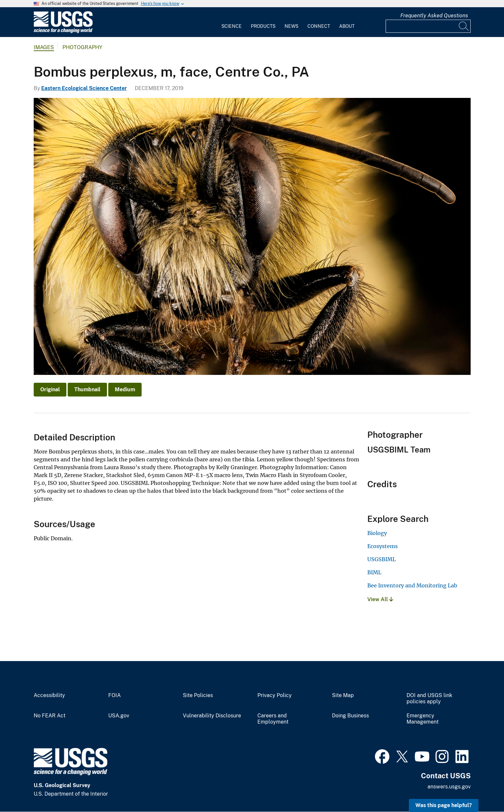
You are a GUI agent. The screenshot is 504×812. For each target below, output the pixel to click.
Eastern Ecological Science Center (84, 88)
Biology (377, 533)
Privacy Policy (275, 695)
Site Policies (198, 695)
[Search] (464, 26)
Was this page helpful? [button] (444, 805)
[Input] (428, 26)
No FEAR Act (50, 716)
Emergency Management (423, 719)
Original (50, 389)
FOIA (114, 695)
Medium (125, 389)
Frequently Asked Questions (434, 16)
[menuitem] (232, 22)
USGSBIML (382, 559)
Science (232, 26)
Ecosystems (382, 546)
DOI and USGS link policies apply (429, 699)
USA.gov (119, 716)
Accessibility (49, 695)
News (291, 26)
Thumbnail (87, 389)
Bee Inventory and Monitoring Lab (412, 585)
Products (263, 26)
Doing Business (350, 716)
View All (380, 599)
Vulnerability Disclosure (212, 716)
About (347, 26)
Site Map (343, 695)
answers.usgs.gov (449, 787)
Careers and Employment (273, 719)
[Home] (63, 32)
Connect (319, 26)
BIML (374, 572)
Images (44, 47)
